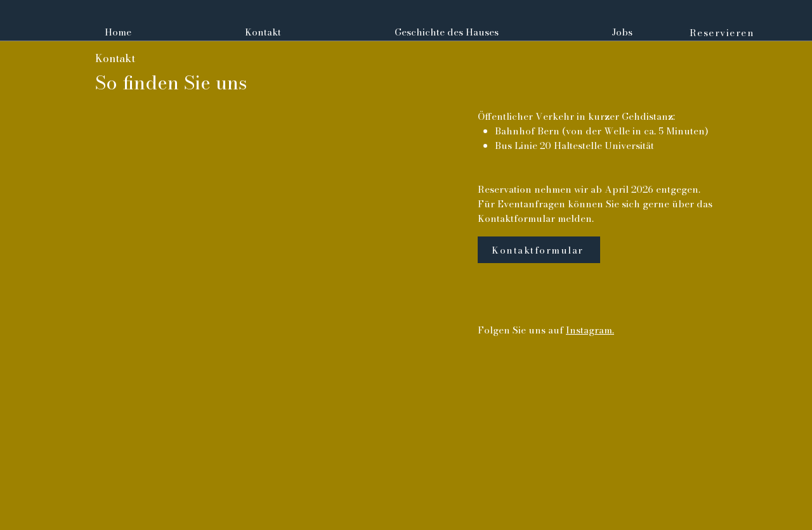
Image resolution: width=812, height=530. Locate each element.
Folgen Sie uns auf (522, 330)
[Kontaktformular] (539, 250)
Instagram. (590, 330)
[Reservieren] (723, 32)
